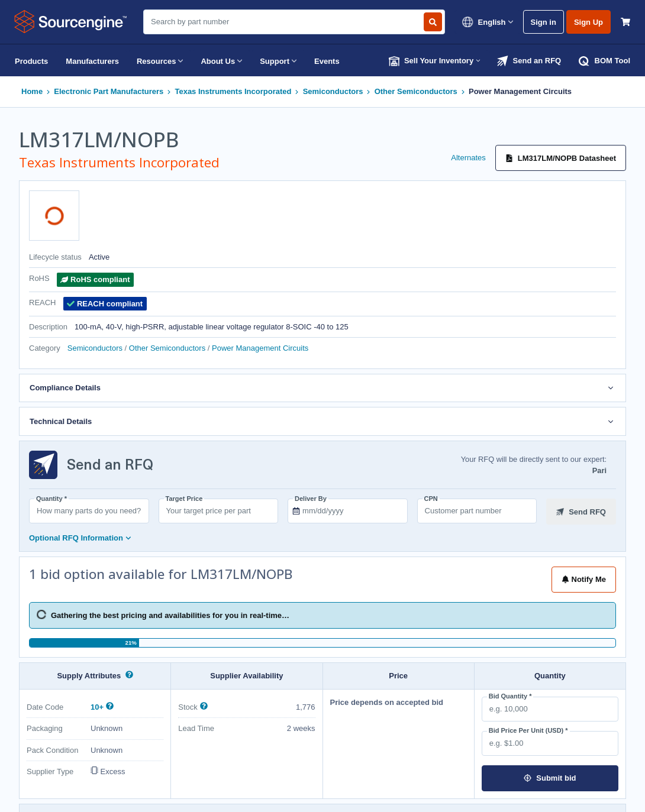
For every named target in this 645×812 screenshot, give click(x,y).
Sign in (544, 22)
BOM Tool (604, 61)
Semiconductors (333, 91)
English (487, 22)
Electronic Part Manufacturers (109, 91)
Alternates (468, 158)
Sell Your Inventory (435, 61)
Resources (160, 61)
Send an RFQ (529, 61)
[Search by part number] (433, 22)
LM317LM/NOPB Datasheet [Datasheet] (561, 158)
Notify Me (584, 579)
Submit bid (550, 778)
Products (31, 61)
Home (32, 91)
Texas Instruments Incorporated (233, 91)
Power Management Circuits (520, 91)
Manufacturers (92, 61)
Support (278, 61)
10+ (98, 707)
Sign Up (588, 22)
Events (327, 61)
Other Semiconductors (416, 91)
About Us (221, 61)
